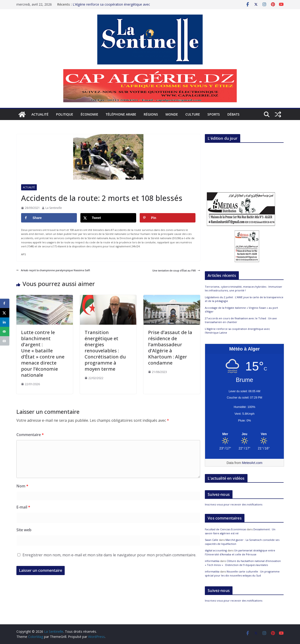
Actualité (40, 114)
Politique (65, 114)
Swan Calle (212, 540)
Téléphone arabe (121, 114)
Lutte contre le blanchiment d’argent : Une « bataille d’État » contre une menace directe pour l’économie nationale (43, 354)
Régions (151, 114)
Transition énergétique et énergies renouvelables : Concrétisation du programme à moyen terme (105, 351)
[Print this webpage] (5, 341)
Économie (89, 114)
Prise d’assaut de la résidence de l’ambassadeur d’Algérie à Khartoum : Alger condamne (170, 348)
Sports (214, 114)
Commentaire (30, 435)
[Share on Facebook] (49, 218)
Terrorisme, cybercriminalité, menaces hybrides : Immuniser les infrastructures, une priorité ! (244, 289)
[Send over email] (5, 331)
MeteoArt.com (252, 463)
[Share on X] (108, 218)
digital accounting (216, 550)
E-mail (23, 507)
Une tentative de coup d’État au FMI (176, 270)
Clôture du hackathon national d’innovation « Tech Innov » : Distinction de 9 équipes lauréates (243, 563)
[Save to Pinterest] (168, 218)
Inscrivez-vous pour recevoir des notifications (234, 504)
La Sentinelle (54, 208)
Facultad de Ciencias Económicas (225, 529)
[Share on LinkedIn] (5, 322)
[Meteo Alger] (244, 434)
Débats (233, 114)
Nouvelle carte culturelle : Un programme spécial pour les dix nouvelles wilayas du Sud (242, 573)
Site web (24, 530)
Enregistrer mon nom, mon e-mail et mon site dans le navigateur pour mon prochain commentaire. (109, 555)
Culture (193, 114)
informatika (212, 561)
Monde (172, 114)
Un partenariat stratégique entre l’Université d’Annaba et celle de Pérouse (240, 552)
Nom (22, 486)
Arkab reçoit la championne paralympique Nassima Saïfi (53, 270)
